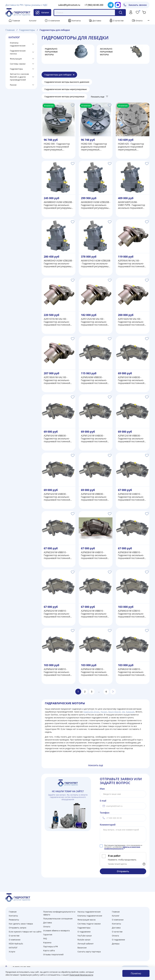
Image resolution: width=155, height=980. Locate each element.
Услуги (12, 952)
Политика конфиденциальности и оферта (59, 913)
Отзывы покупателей (53, 954)
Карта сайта (49, 950)
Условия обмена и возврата (56, 931)
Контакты (76, 21)
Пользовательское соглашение (58, 919)
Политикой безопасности (81, 975)
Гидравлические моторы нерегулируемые (66, 89)
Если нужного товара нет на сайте (25, 932)
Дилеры (116, 944)
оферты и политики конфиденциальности (122, 848)
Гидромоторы (16, 69)
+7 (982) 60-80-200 (94, 5)
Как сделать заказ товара (21, 924)
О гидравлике (84, 932)
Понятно (136, 973)
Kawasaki (130, 712)
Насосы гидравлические (89, 912)
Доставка (97, 21)
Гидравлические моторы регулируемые (64, 97)
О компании (54, 21)
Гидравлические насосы (18, 52)
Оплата (139, 21)
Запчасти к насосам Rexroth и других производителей (19, 77)
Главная (16, 21)
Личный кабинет (86, 944)
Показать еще (98, 97)
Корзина (47, 943)
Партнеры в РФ (51, 946)
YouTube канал (85, 936)
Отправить (123, 871)
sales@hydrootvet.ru (69, 5)
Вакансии (82, 948)
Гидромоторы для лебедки (58, 75)
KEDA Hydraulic (16, 944)
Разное (13, 85)
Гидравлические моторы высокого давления (67, 82)
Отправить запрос (18, 928)
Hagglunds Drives (91, 712)
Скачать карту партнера (89, 952)
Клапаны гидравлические (18, 44)
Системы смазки (18, 64)
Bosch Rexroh (115, 712)
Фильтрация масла (87, 920)
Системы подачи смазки (89, 924)
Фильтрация (16, 59)
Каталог (42, 13)
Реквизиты (14, 920)
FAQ (45, 939)
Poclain (104, 712)
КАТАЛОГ (13, 948)
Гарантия (48, 935)
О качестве (118, 21)
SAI (123, 712)
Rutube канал (84, 940)
